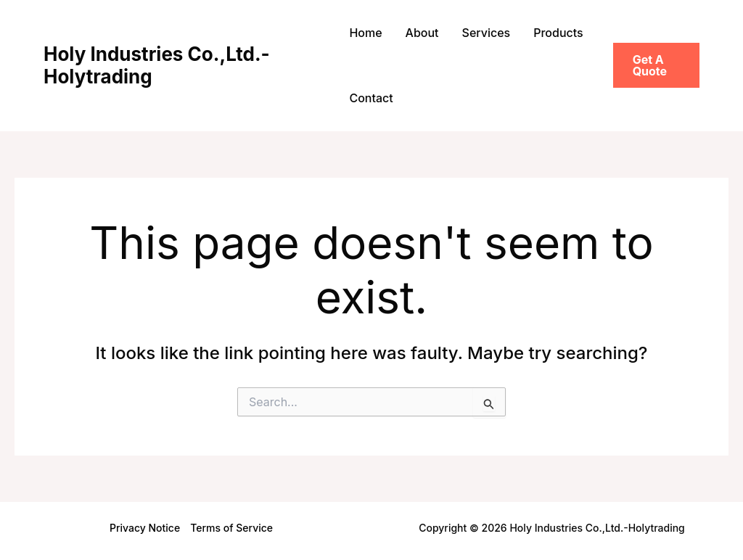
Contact (371, 98)
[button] (656, 65)
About (422, 33)
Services (487, 33)
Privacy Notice (145, 528)
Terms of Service (231, 528)
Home (365, 33)
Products (558, 33)
